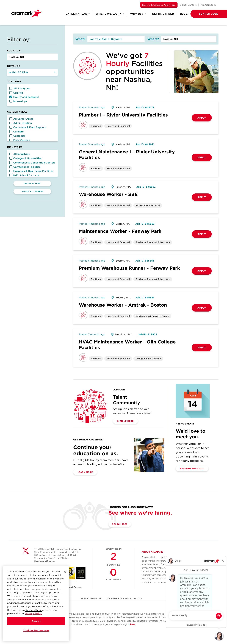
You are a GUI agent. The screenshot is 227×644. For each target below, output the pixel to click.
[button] (203, 14)
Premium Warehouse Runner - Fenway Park (129, 268)
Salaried (16, 93)
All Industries (20, 154)
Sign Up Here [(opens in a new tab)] (125, 421)
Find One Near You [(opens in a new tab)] (192, 469)
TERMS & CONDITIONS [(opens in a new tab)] (90, 598)
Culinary (16, 132)
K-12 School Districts (24, 175)
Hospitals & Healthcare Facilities (31, 171)
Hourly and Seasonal (24, 97)
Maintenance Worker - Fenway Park (120, 231)
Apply (202, 118)
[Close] (65, 572)
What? (80, 39)
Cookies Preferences (36, 630)
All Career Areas (21, 119)
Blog (184, 14)
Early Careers (20, 140)
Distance (14, 66)
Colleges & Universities (25, 158)
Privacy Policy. (34, 613)
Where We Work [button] (110, 14)
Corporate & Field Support (28, 127)
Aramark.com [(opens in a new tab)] (208, 5)
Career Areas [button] (78, 14)
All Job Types (20, 88)
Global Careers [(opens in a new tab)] (188, 5)
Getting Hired (163, 14)
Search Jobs (121, 524)
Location (14, 51)
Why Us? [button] (138, 14)
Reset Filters (32, 183)
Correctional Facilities (25, 167)
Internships (18, 101)
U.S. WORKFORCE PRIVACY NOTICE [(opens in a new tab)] (125, 598)
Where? (153, 39)
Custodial (17, 136)
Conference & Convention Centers (32, 163)
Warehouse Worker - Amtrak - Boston (123, 305)
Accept (36, 621)
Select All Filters (32, 191)
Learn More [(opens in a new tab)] (85, 472)
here (133, 624)
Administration (21, 123)
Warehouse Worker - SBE (108, 194)
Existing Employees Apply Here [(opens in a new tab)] (159, 5)
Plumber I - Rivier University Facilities (123, 115)
